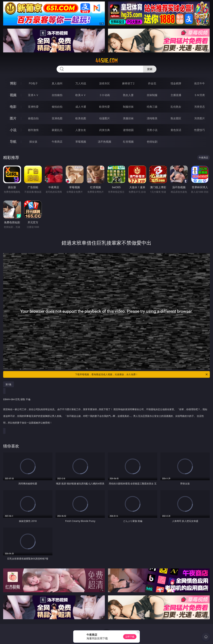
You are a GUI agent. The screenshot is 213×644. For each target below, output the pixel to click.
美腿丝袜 (128, 118)
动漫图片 (105, 118)
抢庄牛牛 (200, 83)
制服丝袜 (128, 107)
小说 (13, 130)
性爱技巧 (200, 130)
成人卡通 (81, 107)
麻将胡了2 (128, 83)
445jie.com (106, 61)
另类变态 (200, 107)
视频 (13, 95)
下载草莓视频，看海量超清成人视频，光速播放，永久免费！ (142, 374)
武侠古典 (105, 130)
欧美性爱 (105, 107)
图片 (13, 118)
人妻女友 (81, 130)
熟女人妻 (128, 95)
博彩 (13, 83)
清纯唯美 (152, 118)
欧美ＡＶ (81, 95)
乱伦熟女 (176, 107)
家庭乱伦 (57, 130)
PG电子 (33, 83)
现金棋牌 (176, 83)
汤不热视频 (105, 142)
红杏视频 (128, 142)
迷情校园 (128, 130)
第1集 (8, 384)
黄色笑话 (176, 130)
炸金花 (152, 83)
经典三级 (152, 107)
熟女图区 (176, 118)
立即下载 (130, 637)
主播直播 (176, 95)
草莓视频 (81, 142)
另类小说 (152, 130)
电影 (13, 107)
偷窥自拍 (33, 118)
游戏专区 (105, 83)
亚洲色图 (57, 118)
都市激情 (33, 130)
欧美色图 (81, 118)
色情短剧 (152, 142)
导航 (13, 142)
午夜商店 (57, 142)
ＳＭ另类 (200, 95)
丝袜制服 (152, 95)
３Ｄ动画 (105, 95)
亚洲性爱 (33, 107)
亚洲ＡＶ (33, 95)
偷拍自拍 (57, 107)
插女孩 (33, 142)
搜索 (150, 69)
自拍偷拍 (57, 95)
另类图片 (200, 118)
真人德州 (57, 83)
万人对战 (81, 83)
